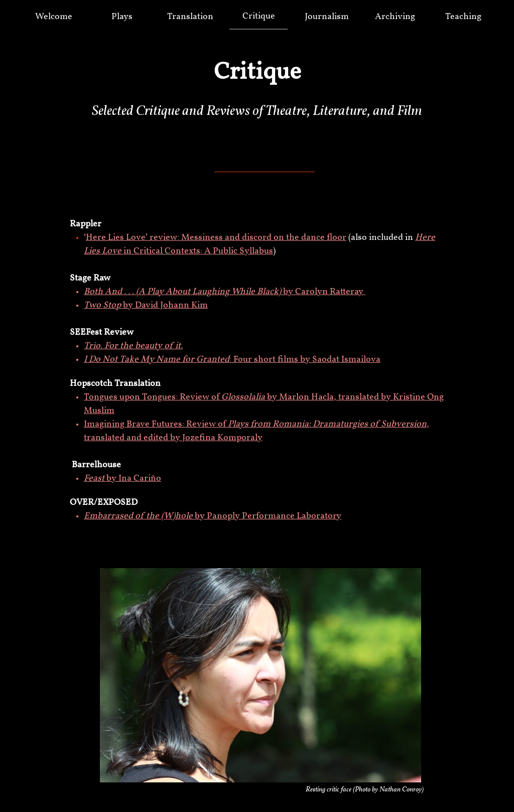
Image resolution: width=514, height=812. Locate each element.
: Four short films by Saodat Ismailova (232, 360)
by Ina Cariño (122, 479)
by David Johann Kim (146, 305)
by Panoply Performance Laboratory (213, 516)
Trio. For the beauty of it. (133, 346)
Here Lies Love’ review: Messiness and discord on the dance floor (216, 238)
